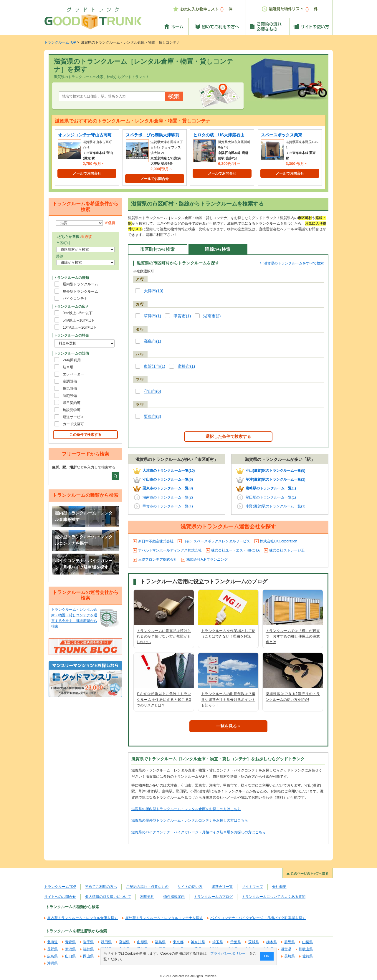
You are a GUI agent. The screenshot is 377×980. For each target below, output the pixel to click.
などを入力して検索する (84, 467)
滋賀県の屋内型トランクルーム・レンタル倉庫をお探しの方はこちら (186, 809)
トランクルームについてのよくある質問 (274, 897)
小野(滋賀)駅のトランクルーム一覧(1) (276, 506)
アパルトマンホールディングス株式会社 (170, 550)
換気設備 (70, 388)
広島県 (52, 956)
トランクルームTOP (60, 42)
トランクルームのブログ (213, 897)
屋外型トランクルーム (80, 292)
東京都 (178, 942)
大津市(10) (154, 291)
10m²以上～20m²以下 (80, 327)
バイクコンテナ (75, 299)
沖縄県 (52, 963)
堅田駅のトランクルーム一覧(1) (271, 497)
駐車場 (68, 367)
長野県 (52, 949)
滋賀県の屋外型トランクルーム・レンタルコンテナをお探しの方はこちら (190, 820)
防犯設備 (70, 396)
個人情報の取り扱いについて (108, 897)
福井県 (88, 949)
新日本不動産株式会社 (156, 541)
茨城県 (254, 942)
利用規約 (147, 897)
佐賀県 (307, 956)
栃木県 (272, 942)
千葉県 (236, 942)
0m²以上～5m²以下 (78, 313)
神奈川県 (198, 942)
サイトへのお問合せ (60, 897)
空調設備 (70, 381)
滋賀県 (286, 949)
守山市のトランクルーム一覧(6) (168, 479)
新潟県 (70, 949)
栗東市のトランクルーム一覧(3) (168, 488)
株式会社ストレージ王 (287, 550)
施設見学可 (72, 410)
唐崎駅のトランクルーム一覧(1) (271, 488)
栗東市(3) (152, 417)
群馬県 (290, 942)
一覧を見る (226, 726)
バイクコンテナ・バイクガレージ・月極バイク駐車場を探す (84, 564)
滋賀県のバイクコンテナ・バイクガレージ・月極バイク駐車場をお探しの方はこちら (199, 832)
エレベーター (73, 374)
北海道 (52, 942)
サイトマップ (252, 887)
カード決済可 (73, 424)
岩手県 (88, 942)
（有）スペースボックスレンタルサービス (216, 541)
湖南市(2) (212, 316)
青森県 (70, 942)
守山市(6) (152, 391)
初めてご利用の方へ (101, 887)
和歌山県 (306, 949)
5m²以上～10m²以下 (79, 320)
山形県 (142, 942)
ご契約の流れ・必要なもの (147, 887)
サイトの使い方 (190, 887)
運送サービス (73, 417)
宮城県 (124, 942)
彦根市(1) (186, 366)
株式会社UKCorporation (278, 541)
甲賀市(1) (182, 316)
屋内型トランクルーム (80, 284)
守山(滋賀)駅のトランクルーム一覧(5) (276, 471)
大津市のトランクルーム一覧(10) (169, 471)
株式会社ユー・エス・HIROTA (235, 550)
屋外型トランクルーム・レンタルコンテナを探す (84, 540)
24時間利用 (72, 360)
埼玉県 (218, 942)
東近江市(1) (154, 366)
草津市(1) (152, 316)
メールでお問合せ (87, 173)
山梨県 (307, 942)
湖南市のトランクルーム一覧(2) (168, 497)
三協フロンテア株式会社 (158, 559)
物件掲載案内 (174, 897)
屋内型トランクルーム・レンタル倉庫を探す (84, 516)
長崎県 (290, 956)
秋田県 (106, 942)
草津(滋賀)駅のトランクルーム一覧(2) (276, 479)
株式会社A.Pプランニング (207, 559)
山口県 (70, 956)
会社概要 (279, 887)
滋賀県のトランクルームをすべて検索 (294, 263)
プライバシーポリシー (228, 953)
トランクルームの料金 (71, 335)
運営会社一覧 (222, 887)
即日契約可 (72, 403)
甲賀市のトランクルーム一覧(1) (168, 506)
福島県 (160, 942)
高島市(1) (152, 341)
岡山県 (88, 956)
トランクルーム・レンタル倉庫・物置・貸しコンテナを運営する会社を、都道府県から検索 (74, 618)
